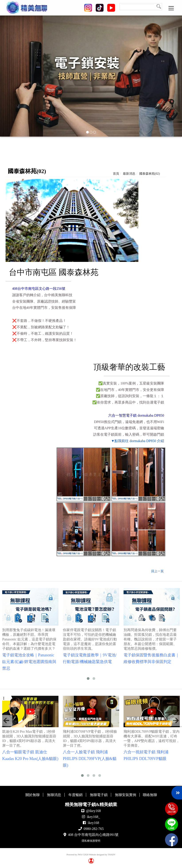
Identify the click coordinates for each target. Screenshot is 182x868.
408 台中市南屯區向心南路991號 (93, 835)
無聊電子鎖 (99, 795)
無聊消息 (54, 795)
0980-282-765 (94, 829)
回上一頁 (157, 571)
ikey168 (93, 823)
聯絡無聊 (150, 795)
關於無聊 (33, 795)
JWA (80, 855)
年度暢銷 (76, 795)
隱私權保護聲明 (91, 841)
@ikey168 (93, 811)
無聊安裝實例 (126, 795)
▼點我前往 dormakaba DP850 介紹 (138, 441)
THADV (112, 855)
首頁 (116, 174)
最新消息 (129, 174)
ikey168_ (93, 817)
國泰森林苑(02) (150, 174)
